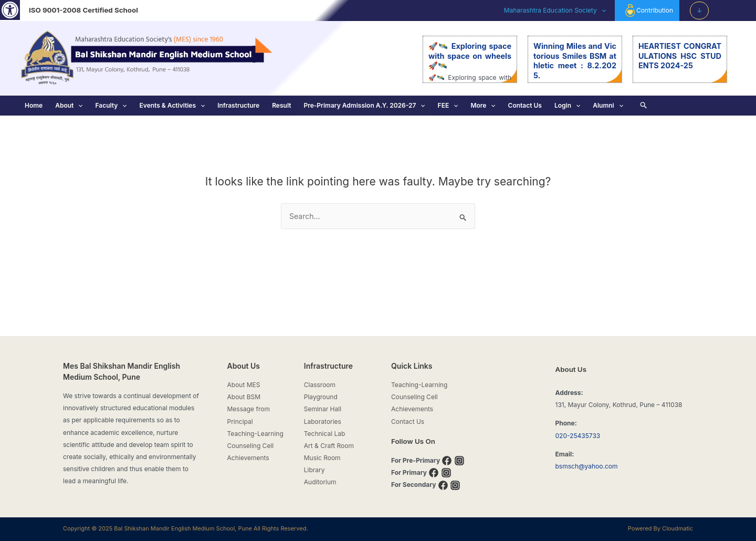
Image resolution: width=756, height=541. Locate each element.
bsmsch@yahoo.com (587, 466)
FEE (448, 106)
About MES (244, 385)
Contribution (648, 11)
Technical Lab (325, 434)
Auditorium (320, 482)
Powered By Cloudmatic (660, 528)
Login (567, 106)
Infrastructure (238, 105)
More (483, 106)
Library (314, 470)
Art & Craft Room (329, 446)
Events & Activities (172, 106)
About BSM (244, 397)
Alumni (608, 106)
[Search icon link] (644, 106)
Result (281, 105)
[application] (601, 11)
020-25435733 (578, 436)
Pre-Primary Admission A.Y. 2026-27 (364, 106)
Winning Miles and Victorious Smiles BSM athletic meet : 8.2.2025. (575, 61)
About (69, 106)
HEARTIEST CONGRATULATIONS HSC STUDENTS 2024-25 (680, 56)
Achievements (248, 458)
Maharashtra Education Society (555, 11)
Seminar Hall (323, 409)
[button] (10, 10)
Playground (321, 397)
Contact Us (525, 105)
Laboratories (323, 422)
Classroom (320, 385)
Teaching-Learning (255, 434)
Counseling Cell (251, 446)
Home (34, 105)
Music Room (322, 458)
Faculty (111, 106)
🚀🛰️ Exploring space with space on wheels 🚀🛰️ (470, 56)
